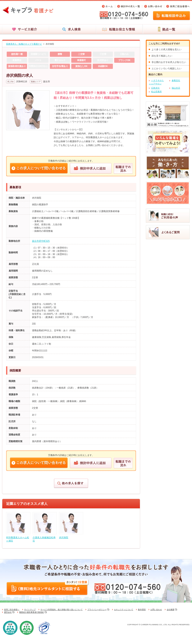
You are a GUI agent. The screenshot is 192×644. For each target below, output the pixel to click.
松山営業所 (156, 92)
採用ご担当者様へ (12, 610)
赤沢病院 (50, 44)
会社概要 (171, 610)
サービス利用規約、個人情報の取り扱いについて (62, 610)
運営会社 (8, 612)
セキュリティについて (124, 610)
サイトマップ (30, 610)
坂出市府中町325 (41, 241)
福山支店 (176, 88)
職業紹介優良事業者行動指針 (32, 612)
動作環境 (142, 610)
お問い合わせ (156, 610)
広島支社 (155, 88)
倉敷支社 (176, 80)
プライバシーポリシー (97, 610)
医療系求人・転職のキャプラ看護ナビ (24, 44)
